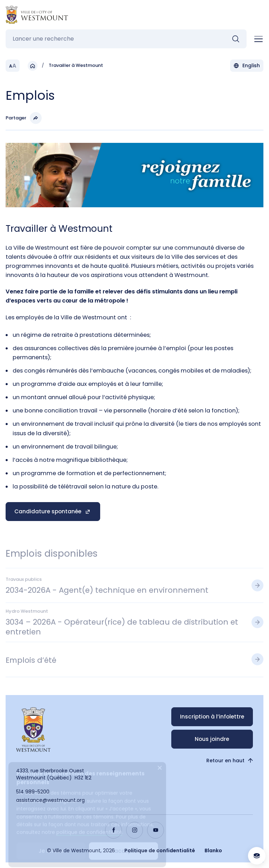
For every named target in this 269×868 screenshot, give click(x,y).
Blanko (213, 850)
